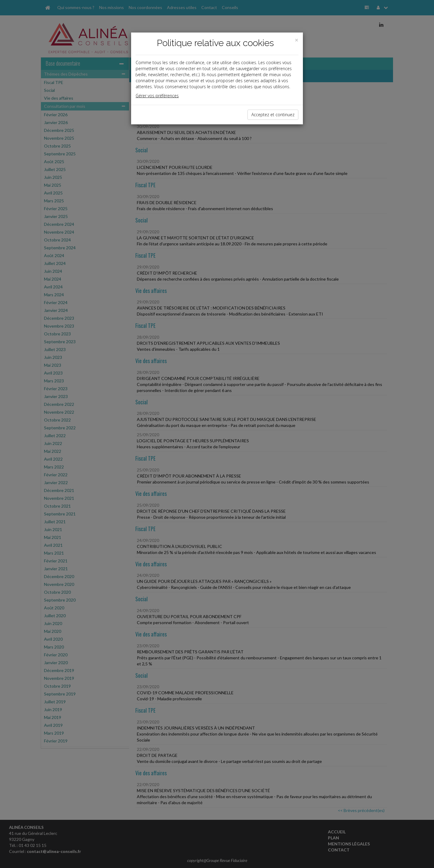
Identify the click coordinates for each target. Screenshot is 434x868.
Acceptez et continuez (273, 115)
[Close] (297, 40)
